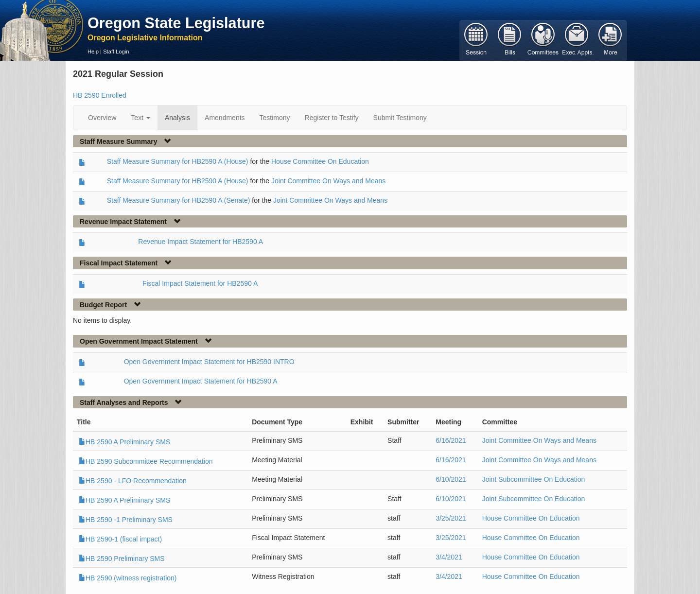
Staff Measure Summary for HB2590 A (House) (178, 161)
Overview (102, 118)
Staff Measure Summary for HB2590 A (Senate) (179, 200)
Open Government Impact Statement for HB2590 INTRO (209, 362)
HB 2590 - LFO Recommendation (133, 481)
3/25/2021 (451, 518)
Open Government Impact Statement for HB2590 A (201, 381)
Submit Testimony (400, 118)
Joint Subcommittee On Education (534, 479)
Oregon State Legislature (176, 23)
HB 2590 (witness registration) (128, 578)
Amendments (225, 118)
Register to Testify (332, 118)
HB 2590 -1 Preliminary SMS (126, 520)
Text (140, 118)
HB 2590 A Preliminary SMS (124, 442)
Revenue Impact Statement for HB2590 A (201, 242)
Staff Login (116, 52)
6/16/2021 (451, 440)
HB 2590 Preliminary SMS (122, 559)
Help (93, 52)
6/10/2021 (451, 479)
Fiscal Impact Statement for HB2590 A (200, 283)
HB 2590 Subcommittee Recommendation (146, 461)
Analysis (177, 118)
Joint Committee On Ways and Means (328, 181)
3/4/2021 (449, 557)
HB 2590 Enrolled (100, 95)
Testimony (275, 118)
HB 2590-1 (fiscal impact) (120, 539)
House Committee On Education (320, 161)
